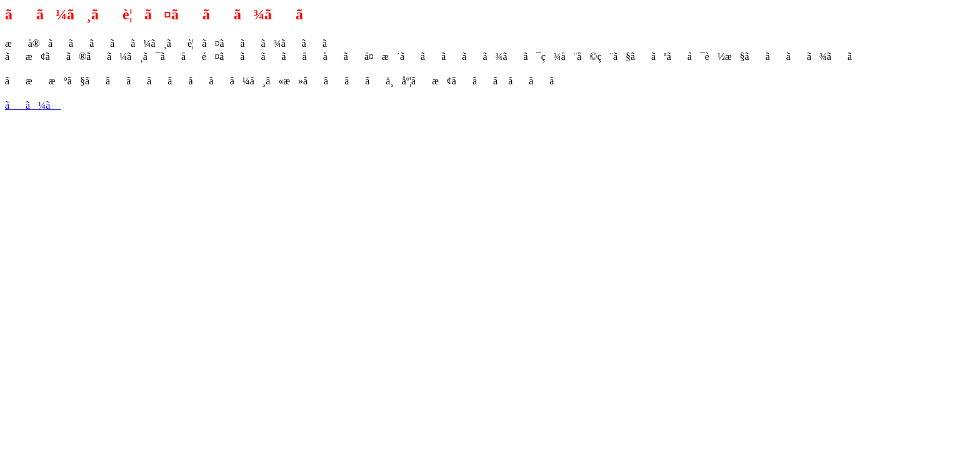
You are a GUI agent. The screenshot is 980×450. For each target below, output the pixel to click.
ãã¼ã (33, 105)
